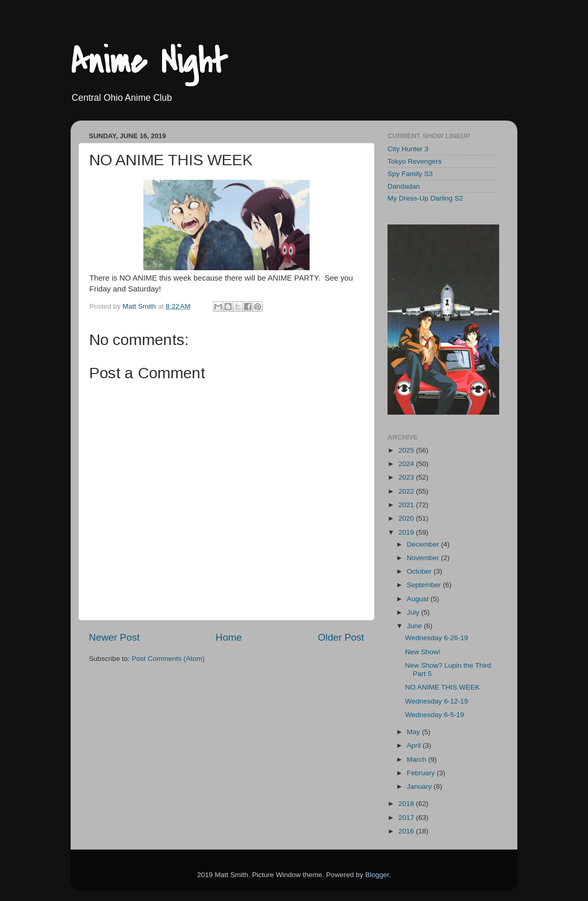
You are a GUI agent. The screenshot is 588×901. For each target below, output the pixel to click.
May (414, 732)
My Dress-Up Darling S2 (425, 198)
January (420, 786)
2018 (407, 804)
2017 (407, 818)
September (425, 585)
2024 (407, 464)
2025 (407, 450)
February (422, 773)
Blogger (377, 875)
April (415, 745)
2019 (407, 532)
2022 (407, 491)
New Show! (423, 652)
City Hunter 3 (408, 149)
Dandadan (404, 186)
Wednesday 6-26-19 (437, 638)
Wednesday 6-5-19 (435, 715)
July (414, 612)
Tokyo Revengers (415, 161)
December (424, 544)
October (420, 571)
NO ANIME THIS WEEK (443, 687)
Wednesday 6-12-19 (437, 701)
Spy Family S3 (410, 174)
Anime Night (149, 62)
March (417, 759)
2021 (407, 505)
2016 (407, 831)
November (424, 558)
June (415, 626)
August (419, 599)
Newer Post (114, 637)
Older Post (341, 637)
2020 (407, 518)
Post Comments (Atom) (168, 659)
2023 (407, 477)
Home (229, 637)
